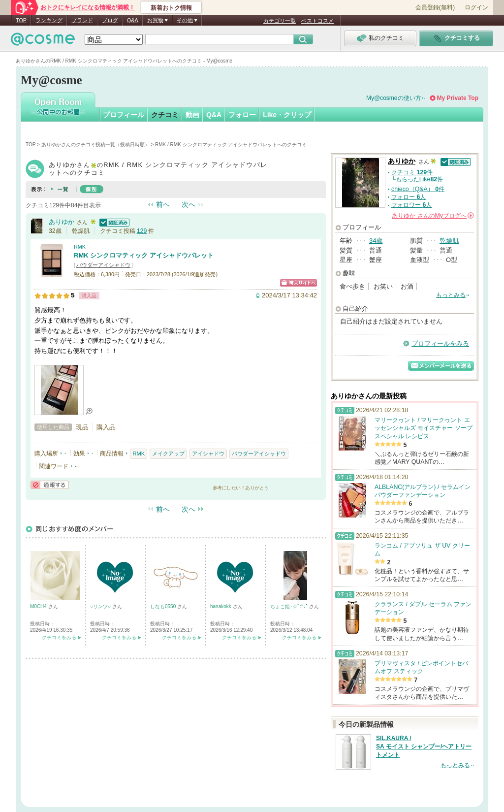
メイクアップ (168, 454)
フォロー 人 (409, 197)
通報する (50, 485)
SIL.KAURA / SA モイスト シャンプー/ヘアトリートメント (424, 747)
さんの (433, 216)
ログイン (476, 7)
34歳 (376, 241)
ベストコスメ (317, 21)
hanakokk (221, 606)
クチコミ (165, 115)
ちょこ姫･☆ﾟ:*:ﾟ (290, 606)
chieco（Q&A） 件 (418, 189)
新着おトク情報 (171, 8)
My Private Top (458, 98)
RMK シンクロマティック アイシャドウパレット (144, 255)
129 (142, 231)
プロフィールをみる (440, 343)
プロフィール (124, 115)
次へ (189, 204)
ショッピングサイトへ (299, 283)
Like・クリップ (287, 115)
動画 (192, 115)
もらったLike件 (419, 179)
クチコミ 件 (412, 172)
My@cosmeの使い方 (394, 98)
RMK (80, 247)
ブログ (110, 20)
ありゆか (62, 222)
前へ (163, 204)
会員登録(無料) (435, 7)
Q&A (133, 20)
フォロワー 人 (411, 205)
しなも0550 (164, 606)
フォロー (242, 115)
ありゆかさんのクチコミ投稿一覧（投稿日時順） (95, 145)
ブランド (82, 20)
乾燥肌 (449, 241)
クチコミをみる (59, 637)
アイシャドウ (208, 454)
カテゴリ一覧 (280, 21)
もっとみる (451, 295)
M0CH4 (39, 606)
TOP (21, 20)
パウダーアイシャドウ (103, 265)
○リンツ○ (101, 606)
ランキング (49, 20)
